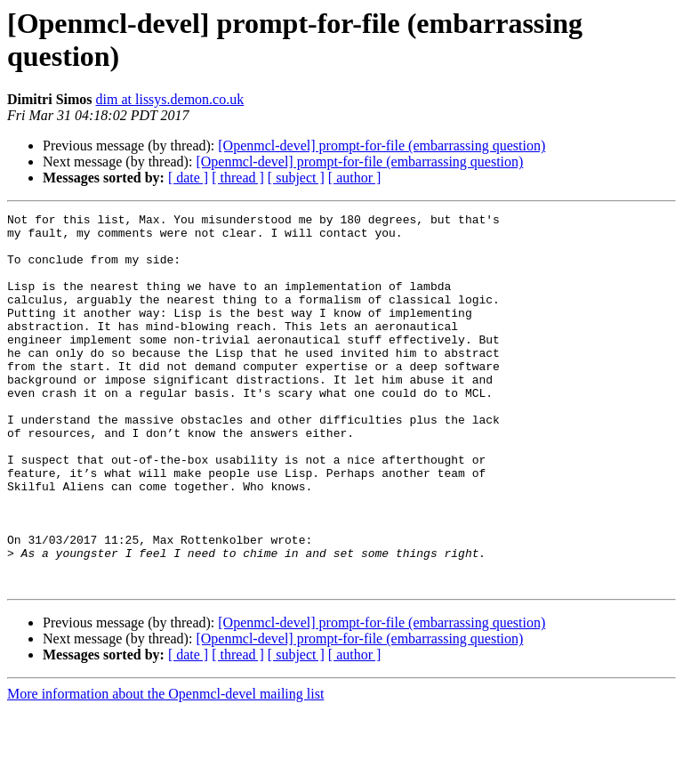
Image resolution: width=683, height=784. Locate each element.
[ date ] (188, 178)
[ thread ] (238, 178)
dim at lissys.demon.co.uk (170, 99)
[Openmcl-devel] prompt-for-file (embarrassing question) (382, 145)
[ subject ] (296, 178)
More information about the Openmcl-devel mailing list (165, 768)
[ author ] (355, 178)
